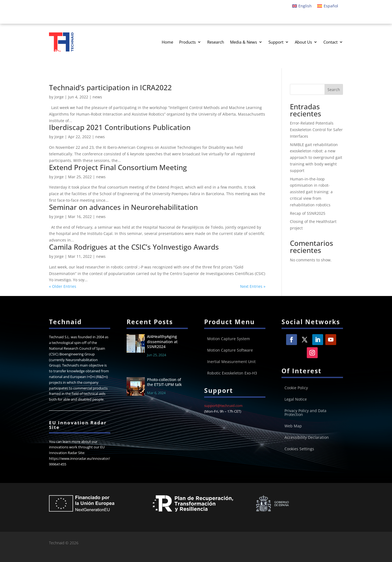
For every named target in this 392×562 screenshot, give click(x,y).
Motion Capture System (229, 339)
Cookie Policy (296, 388)
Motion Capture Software (230, 351)
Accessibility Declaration (307, 438)
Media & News (244, 42)
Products (187, 42)
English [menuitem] (305, 6)
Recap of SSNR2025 (308, 213)
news (97, 97)
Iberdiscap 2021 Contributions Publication (120, 127)
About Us (303, 42)
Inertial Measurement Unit (231, 362)
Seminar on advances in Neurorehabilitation (123, 207)
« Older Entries (63, 286)
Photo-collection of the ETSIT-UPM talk (164, 382)
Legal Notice (296, 400)
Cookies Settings (299, 449)
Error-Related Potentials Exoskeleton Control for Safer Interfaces (316, 130)
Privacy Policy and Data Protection (305, 413)
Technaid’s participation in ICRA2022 (110, 87)
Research (216, 42)
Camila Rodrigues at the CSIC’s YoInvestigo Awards (134, 247)
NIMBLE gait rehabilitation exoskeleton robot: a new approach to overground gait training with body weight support (316, 158)
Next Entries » (253, 286)
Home (167, 42)
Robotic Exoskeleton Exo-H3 (232, 373)
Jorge (59, 97)
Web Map (293, 426)
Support (276, 42)
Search (334, 90)
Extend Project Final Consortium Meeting (118, 167)
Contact (330, 42)
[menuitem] (302, 6)
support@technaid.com (223, 406)
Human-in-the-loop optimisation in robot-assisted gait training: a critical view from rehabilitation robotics (311, 192)
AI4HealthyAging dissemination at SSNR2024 (162, 341)
